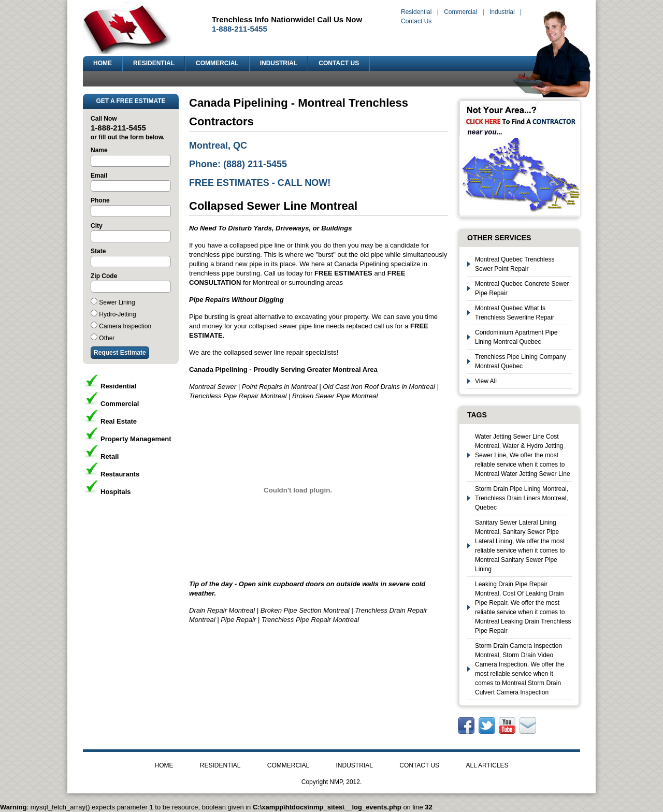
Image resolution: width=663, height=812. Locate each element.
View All (486, 381)
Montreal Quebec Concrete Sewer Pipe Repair (522, 288)
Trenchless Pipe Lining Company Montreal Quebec (521, 361)
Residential (416, 12)
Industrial (502, 12)
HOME (103, 63)
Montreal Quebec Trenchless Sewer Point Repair (515, 264)
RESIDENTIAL (154, 63)
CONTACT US (339, 63)
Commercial (460, 12)
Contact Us (416, 21)
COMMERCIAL (217, 63)
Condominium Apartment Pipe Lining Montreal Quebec (516, 337)
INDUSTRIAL (279, 63)
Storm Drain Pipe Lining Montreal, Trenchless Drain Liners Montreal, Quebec (522, 498)
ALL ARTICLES (487, 765)
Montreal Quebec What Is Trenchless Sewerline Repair (515, 313)
